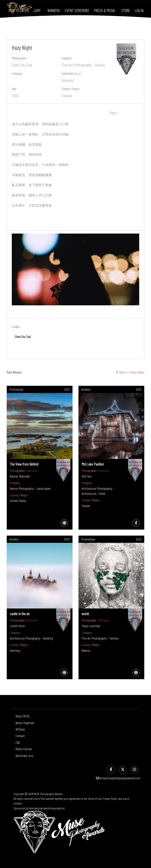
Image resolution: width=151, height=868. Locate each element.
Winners (54, 10)
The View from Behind (24, 464)
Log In (139, 10)
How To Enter (19, 10)
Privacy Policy (110, 799)
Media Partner (24, 749)
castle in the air (20, 614)
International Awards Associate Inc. (47, 808)
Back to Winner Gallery (130, 372)
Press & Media (104, 10)
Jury (37, 10)
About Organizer (25, 723)
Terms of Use (95, 799)
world (85, 614)
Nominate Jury (24, 756)
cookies (18, 803)
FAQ (18, 742)
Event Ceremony (77, 10)
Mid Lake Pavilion (93, 464)
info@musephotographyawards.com (118, 778)
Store (126, 10)
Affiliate (20, 729)
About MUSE (23, 716)
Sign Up (14, 18)
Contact (20, 736)
